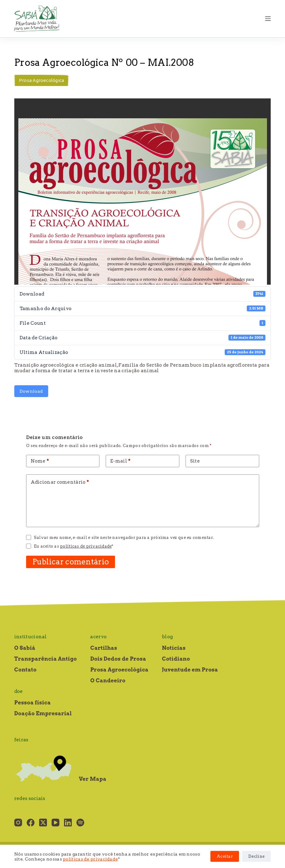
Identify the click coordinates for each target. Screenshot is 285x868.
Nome (40, 461)
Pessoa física (32, 703)
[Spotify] (80, 823)
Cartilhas (103, 648)
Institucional (31, 637)
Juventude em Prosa (190, 670)
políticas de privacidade (90, 859)
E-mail (120, 461)
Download (31, 391)
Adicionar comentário (60, 482)
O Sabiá (25, 648)
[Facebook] (31, 823)
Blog (167, 637)
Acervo (98, 637)
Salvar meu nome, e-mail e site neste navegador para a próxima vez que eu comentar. (124, 538)
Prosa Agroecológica (42, 80)
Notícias (174, 648)
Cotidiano (176, 659)
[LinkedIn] (68, 823)
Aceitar (225, 856)
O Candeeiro (108, 680)
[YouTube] (55, 823)
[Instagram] (18, 823)
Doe (19, 691)
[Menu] (268, 19)
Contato (25, 670)
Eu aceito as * (74, 546)
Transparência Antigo (46, 659)
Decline (256, 856)
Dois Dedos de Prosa (118, 659)
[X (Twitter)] (43, 823)
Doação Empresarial (43, 713)
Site (195, 461)
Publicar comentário (71, 562)
